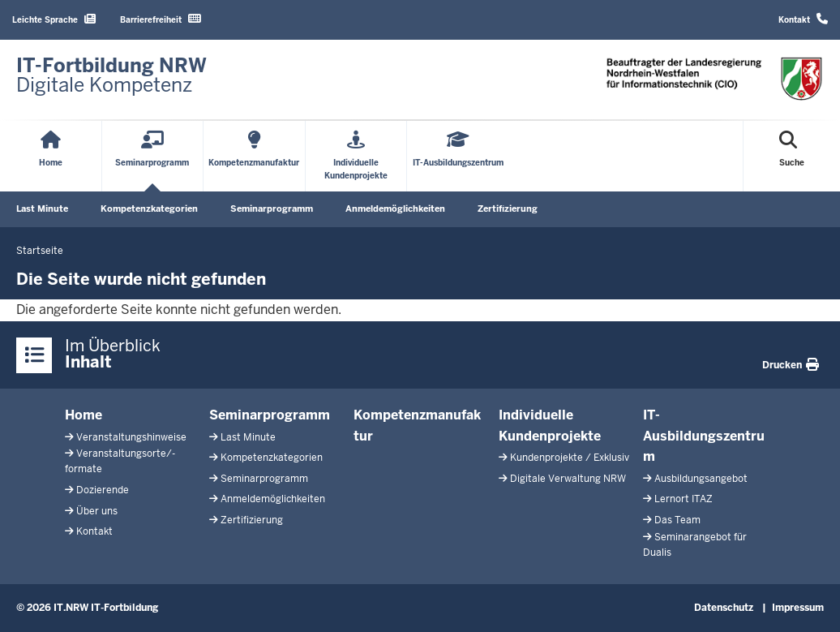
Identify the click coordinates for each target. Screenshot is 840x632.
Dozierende (103, 490)
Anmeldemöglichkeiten (395, 209)
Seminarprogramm (272, 209)
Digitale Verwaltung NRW (568, 479)
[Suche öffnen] (792, 156)
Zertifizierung (508, 209)
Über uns (97, 511)
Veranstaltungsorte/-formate (120, 461)
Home (84, 415)
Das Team (677, 520)
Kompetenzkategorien (149, 209)
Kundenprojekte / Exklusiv (570, 458)
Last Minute (42, 209)
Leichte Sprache (54, 19)
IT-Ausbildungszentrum (704, 436)
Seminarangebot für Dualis (695, 545)
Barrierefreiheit (161, 19)
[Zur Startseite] (111, 75)
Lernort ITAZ (684, 499)
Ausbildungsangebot (701, 479)
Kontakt (803, 19)
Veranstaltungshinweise (131, 437)
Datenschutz (724, 608)
